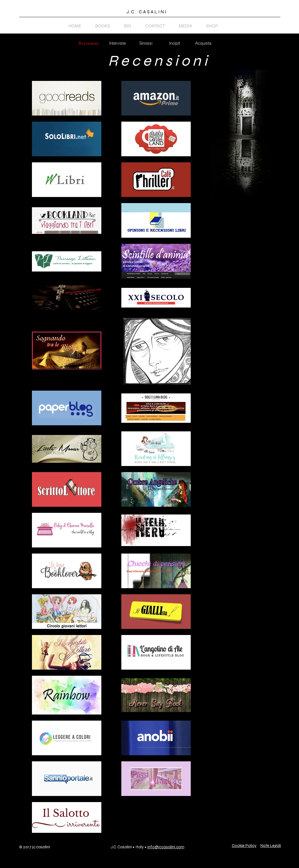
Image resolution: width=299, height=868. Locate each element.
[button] (89, 43)
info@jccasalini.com (166, 847)
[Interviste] (117, 43)
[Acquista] (203, 43)
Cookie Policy (244, 846)
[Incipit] (175, 43)
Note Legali (271, 846)
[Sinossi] (146, 43)
